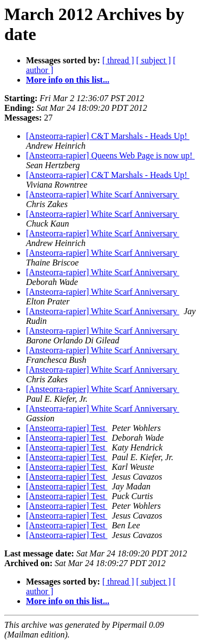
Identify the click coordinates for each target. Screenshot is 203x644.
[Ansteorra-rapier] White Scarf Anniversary (103, 194)
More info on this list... (68, 80)
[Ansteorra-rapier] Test (67, 428)
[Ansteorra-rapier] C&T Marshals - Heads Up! (108, 136)
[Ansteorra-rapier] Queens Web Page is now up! (110, 155)
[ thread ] (118, 60)
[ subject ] (154, 60)
